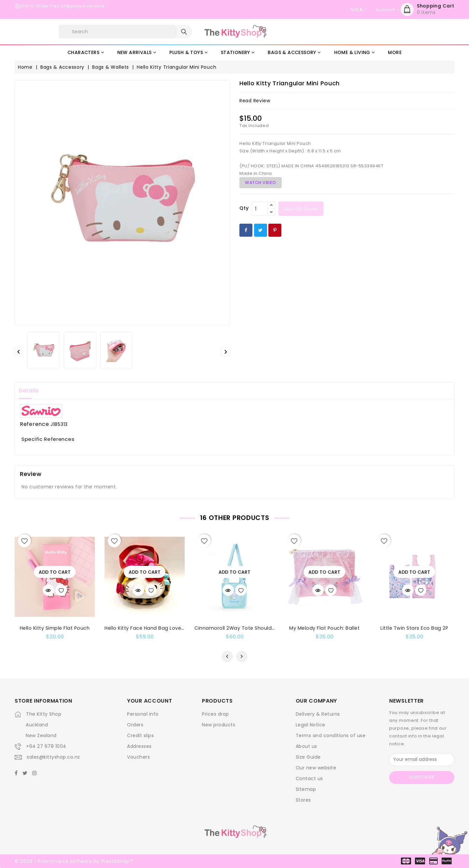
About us (306, 746)
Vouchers (138, 757)
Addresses (139, 746)
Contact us (309, 778)
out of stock (301, 209)
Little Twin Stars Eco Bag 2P (414, 628)
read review (255, 101)
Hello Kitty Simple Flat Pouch (55, 628)
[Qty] (260, 209)
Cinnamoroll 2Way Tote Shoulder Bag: (242, 628)
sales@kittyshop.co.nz (53, 757)
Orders (135, 725)
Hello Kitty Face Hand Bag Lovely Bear (151, 628)
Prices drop (215, 714)
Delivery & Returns (318, 714)
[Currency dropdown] (358, 10)
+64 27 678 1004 (46, 746)
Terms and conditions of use (331, 735)
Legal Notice (311, 725)
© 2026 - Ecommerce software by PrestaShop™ (74, 861)
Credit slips (140, 735)
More (395, 52)
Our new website (316, 768)
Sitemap (306, 789)
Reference (34, 424)
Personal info (143, 714)
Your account (149, 701)
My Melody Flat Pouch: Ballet (324, 628)
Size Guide (308, 757)
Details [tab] (29, 391)
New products (219, 725)
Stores (303, 800)
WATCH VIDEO (261, 182)
